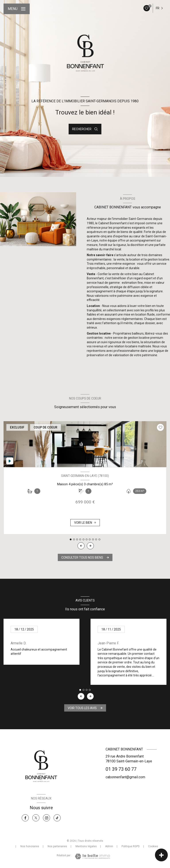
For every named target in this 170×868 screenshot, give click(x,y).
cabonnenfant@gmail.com (125, 777)
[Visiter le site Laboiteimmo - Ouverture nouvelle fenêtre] (92, 856)
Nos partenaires (57, 846)
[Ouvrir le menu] (17, 9)
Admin (109, 846)
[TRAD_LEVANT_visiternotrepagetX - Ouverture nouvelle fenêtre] (36, 818)
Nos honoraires (30, 846)
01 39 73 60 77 (121, 769)
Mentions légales (86, 846)
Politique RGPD (131, 846)
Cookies (153, 846)
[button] (90, 546)
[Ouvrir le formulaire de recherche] (85, 129)
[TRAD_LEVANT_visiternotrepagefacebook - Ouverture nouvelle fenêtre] (25, 818)
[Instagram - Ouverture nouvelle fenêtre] (46, 818)
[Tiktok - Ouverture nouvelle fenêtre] (57, 818)
